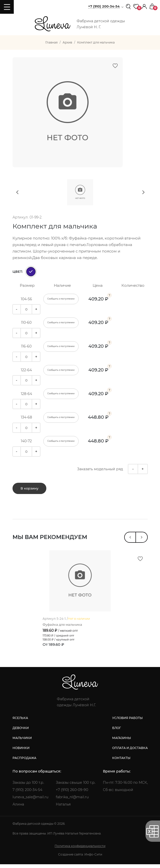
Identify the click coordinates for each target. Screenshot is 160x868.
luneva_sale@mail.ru (30, 801)
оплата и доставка (130, 752)
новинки (21, 752)
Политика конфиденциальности (80, 850)
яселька (20, 722)
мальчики (22, 742)
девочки (21, 732)
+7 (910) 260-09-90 (72, 793)
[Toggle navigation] (7, 7)
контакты (121, 762)
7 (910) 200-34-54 (27, 793)
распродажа (24, 762)
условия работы (127, 722)
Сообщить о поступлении (61, 299)
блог (117, 732)
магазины (122, 742)
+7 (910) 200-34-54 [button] (104, 6)
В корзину (29, 489)
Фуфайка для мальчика (62, 628)
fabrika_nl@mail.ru (72, 801)
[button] (144, 6)
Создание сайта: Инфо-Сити (80, 858)
